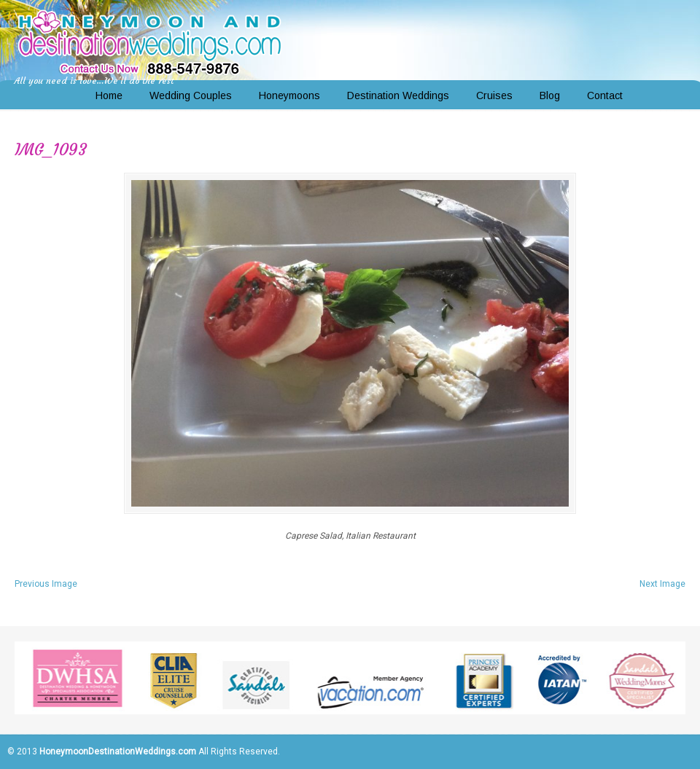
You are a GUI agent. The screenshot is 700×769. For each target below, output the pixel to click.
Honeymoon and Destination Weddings (149, 41)
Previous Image (46, 584)
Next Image (662, 584)
